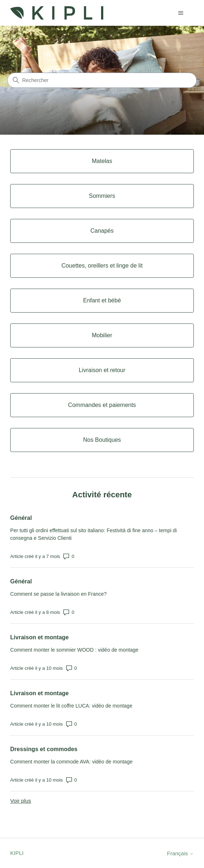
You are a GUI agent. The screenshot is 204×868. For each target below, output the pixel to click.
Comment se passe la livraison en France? (58, 594)
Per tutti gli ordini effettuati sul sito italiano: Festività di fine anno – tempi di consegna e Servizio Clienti (93, 534)
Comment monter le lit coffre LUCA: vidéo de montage (71, 706)
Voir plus (21, 801)
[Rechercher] (102, 80)
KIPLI (17, 853)
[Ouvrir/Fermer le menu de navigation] (181, 13)
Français (180, 853)
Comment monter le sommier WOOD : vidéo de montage (74, 650)
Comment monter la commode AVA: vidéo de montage (71, 762)
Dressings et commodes (44, 749)
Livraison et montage (39, 637)
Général (21, 518)
